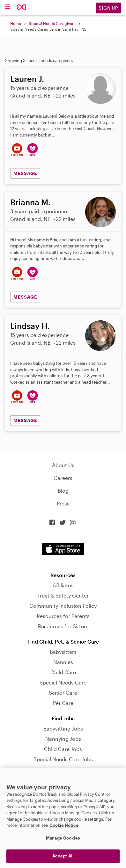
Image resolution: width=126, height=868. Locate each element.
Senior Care (63, 693)
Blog (63, 491)
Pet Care (63, 703)
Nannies (63, 662)
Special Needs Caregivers (52, 23)
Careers (63, 478)
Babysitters (63, 652)
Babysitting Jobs (63, 728)
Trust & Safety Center (63, 595)
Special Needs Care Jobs (63, 759)
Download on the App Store (63, 549)
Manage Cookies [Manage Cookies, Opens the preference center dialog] (63, 838)
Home (16, 23)
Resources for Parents (63, 616)
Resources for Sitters (63, 626)
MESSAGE (25, 173)
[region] (63, 818)
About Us (63, 465)
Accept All (63, 856)
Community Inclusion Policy (63, 606)
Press (63, 503)
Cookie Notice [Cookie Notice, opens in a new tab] (64, 825)
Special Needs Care (63, 682)
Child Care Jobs (63, 749)
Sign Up (108, 8)
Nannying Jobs (63, 739)
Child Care (63, 672)
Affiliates (63, 585)
